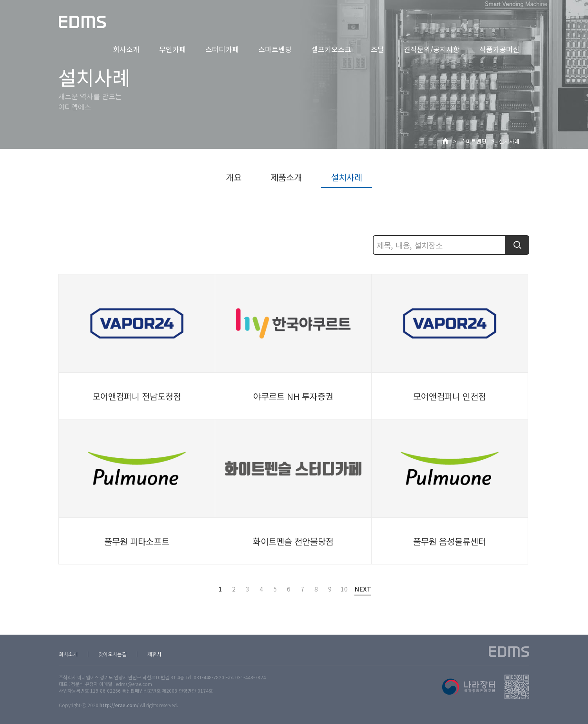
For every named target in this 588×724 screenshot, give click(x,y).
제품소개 (286, 177)
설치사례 (509, 141)
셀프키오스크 (331, 49)
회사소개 (126, 49)
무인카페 (172, 49)
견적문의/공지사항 (432, 49)
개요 (234, 177)
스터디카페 (222, 49)
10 (344, 589)
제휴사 (154, 654)
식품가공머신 (499, 49)
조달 (377, 49)
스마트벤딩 (275, 49)
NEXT (363, 590)
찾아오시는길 (113, 654)
